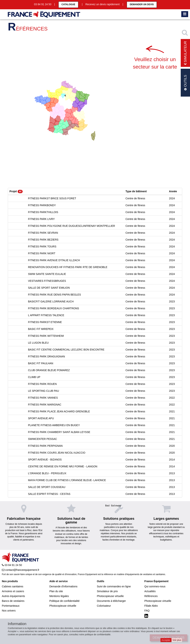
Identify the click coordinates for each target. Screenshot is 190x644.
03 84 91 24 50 (12, 565)
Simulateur (185, 53)
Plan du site (56, 591)
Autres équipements (13, 596)
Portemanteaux (11, 606)
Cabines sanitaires (13, 586)
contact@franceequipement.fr (21, 570)
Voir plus (177, 640)
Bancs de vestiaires (13, 601)
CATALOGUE (68, 4)
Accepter (166, 640)
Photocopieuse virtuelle (63, 606)
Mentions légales (59, 596)
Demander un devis (142, 4)
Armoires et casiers (13, 591)
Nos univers (9, 611)
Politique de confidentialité (64, 601)
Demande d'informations (63, 586)
